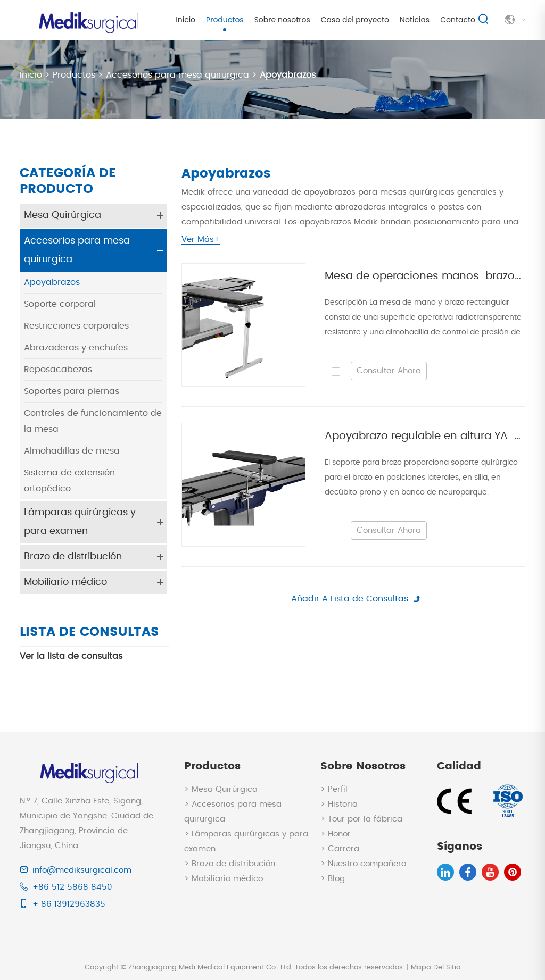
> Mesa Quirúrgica (221, 788)
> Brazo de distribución (230, 863)
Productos (225, 20)
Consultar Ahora (389, 370)
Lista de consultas (89, 632)
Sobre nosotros (282, 20)
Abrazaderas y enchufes (76, 347)
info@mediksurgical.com (82, 869)
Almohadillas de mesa (72, 450)
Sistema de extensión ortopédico (69, 480)
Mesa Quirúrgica (63, 215)
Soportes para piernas (72, 391)
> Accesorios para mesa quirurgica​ (233, 811)
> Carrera (340, 848)
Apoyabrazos (288, 75)
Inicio (185, 20)
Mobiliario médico (65, 582)
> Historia (339, 803)
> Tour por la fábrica (361, 818)
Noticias (415, 20)
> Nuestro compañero (363, 863)
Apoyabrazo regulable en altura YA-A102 (425, 436)
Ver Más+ (201, 239)
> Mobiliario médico (224, 878)
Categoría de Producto (68, 181)
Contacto (458, 20)
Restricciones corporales (76, 325)
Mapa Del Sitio (436, 966)
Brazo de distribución (73, 556)
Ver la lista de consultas (71, 655)
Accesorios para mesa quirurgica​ (177, 75)
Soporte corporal (60, 304)
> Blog (333, 878)
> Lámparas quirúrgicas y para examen (246, 840)
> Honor (336, 833)
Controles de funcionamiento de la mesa (93, 421)
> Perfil (334, 788)
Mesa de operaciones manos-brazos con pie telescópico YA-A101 (425, 276)
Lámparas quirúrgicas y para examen (80, 521)
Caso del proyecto (355, 20)
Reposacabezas (58, 369)
